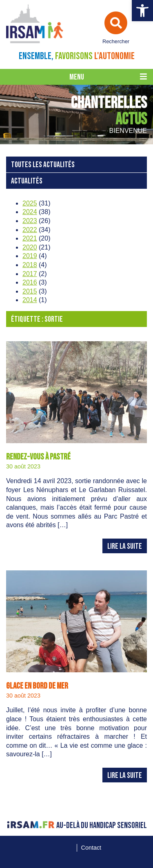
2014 (30, 300)
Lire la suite (125, 547)
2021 (30, 238)
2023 (30, 221)
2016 (30, 282)
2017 (30, 274)
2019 (30, 256)
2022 (30, 230)
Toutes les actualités (43, 165)
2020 (30, 247)
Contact (91, 848)
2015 (30, 291)
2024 (30, 212)
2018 (30, 265)
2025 (30, 203)
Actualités (27, 181)
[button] (142, 11)
